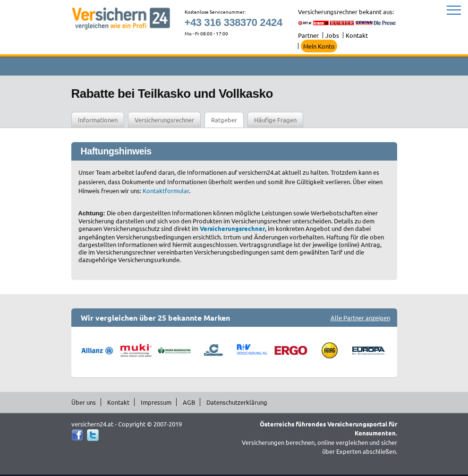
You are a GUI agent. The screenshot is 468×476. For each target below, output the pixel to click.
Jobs (332, 35)
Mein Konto (319, 46)
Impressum (156, 402)
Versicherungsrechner (164, 120)
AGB (189, 402)
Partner (308, 35)
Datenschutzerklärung (237, 402)
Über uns (84, 402)
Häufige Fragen (275, 120)
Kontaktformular (166, 191)
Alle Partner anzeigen (360, 318)
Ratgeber (224, 120)
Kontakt (357, 35)
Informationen (98, 120)
